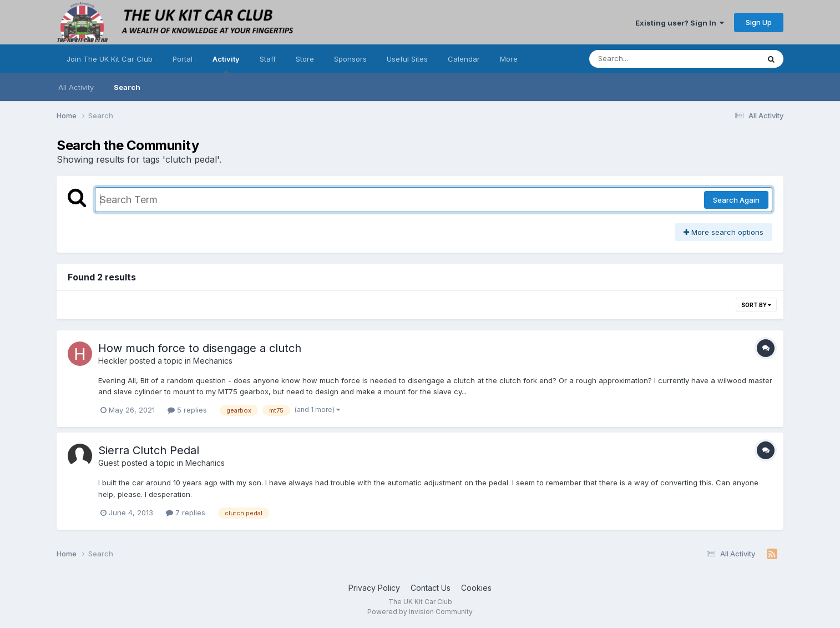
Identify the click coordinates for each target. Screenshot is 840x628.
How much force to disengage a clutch (200, 348)
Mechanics (213, 361)
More (509, 59)
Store (305, 59)
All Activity (76, 87)
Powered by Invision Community (420, 612)
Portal (183, 59)
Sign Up (759, 22)
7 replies (186, 513)
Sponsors (350, 59)
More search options (723, 232)
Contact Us (431, 588)
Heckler (113, 361)
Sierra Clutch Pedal (149, 450)
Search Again (736, 200)
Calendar (464, 59)
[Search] (644, 59)
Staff (268, 59)
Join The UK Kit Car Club (110, 59)
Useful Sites (407, 59)
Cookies (476, 588)
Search (127, 87)
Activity (226, 64)
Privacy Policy (374, 588)
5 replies (187, 410)
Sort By (756, 305)
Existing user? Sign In (680, 23)
